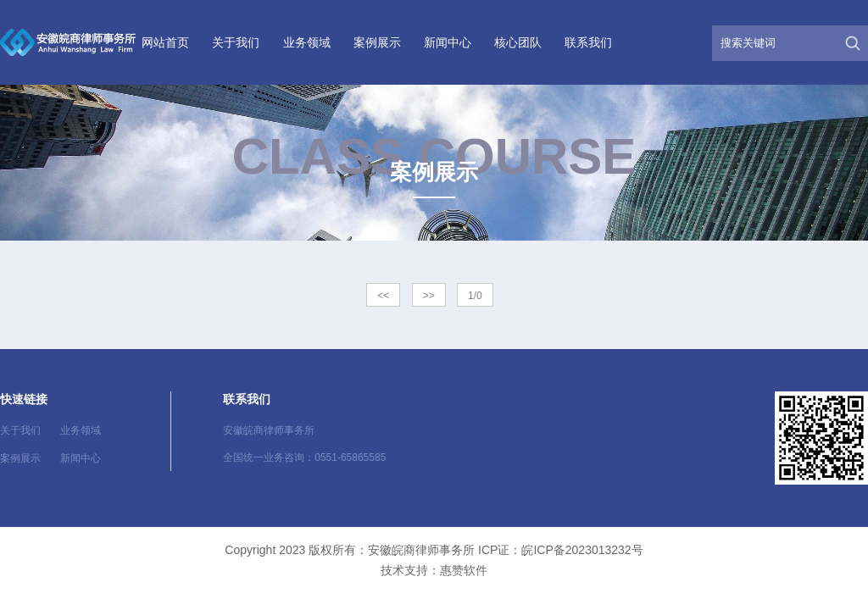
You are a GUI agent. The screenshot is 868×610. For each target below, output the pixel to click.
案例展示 (377, 42)
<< (383, 296)
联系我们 (588, 42)
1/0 (475, 296)
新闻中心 (448, 42)
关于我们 (236, 42)
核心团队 (518, 42)
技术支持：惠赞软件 (434, 570)
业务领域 (307, 42)
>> (429, 296)
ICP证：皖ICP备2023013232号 (561, 550)
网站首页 (165, 42)
